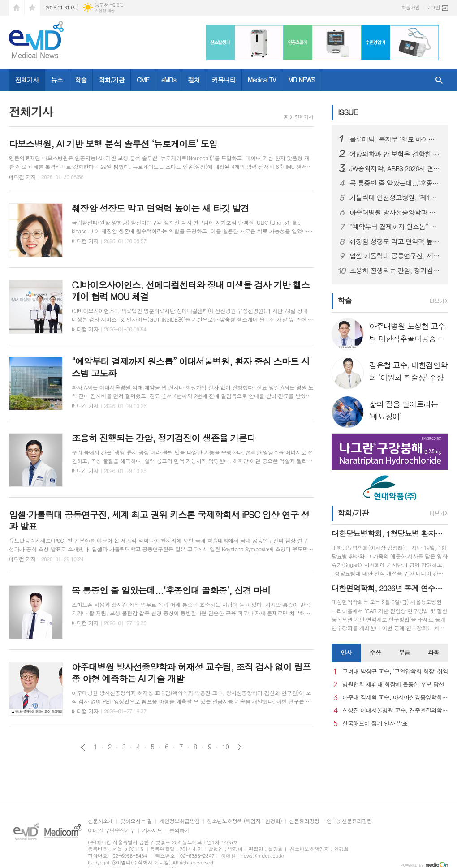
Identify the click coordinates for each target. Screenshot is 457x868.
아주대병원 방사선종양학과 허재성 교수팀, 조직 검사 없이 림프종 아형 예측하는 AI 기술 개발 (395, 212)
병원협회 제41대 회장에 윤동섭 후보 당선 (393, 685)
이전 (83, 747)
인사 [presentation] (346, 652)
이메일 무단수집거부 (111, 831)
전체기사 (27, 80)
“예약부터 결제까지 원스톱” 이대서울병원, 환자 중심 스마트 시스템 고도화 (395, 227)
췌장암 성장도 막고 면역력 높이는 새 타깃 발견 (395, 241)
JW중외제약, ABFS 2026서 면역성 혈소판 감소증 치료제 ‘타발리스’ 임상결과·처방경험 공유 (395, 168)
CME (143, 80)
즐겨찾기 (32, 8)
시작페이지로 (17, 8)
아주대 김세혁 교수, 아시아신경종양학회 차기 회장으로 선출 (395, 698)
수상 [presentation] (375, 652)
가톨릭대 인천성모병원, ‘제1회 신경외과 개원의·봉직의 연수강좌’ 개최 (395, 198)
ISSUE (348, 112)
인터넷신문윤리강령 (349, 821)
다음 (239, 747)
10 (226, 747)
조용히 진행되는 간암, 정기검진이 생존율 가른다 (395, 271)
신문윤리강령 (304, 821)
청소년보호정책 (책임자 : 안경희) (244, 821)
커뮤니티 (224, 80)
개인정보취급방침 (179, 821)
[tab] (346, 653)
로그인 (433, 7)
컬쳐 (194, 80)
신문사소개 (100, 821)
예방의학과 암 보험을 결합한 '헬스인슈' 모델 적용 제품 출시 (395, 154)
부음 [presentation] (404, 652)
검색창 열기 (439, 80)
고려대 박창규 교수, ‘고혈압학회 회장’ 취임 (395, 672)
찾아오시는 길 (136, 821)
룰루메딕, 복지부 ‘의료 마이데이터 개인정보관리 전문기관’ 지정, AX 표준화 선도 (395, 139)
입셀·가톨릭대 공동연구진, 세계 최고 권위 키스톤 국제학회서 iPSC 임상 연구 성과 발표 (395, 256)
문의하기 (179, 831)
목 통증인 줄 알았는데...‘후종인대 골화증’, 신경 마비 (395, 183)
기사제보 (152, 831)
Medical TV (262, 80)
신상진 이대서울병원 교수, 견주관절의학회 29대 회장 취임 (395, 711)
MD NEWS (302, 80)
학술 (81, 80)
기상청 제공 (105, 11)
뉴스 (57, 80)
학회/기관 (112, 80)
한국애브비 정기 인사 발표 (375, 724)
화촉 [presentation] (433, 652)
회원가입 (411, 7)
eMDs (169, 80)
